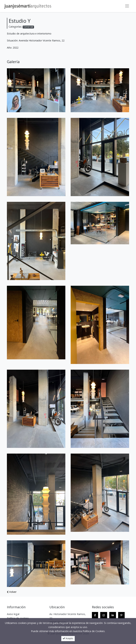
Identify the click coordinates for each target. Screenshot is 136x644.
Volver (12, 592)
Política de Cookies (94, 631)
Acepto (68, 638)
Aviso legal (13, 614)
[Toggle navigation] (127, 6)
